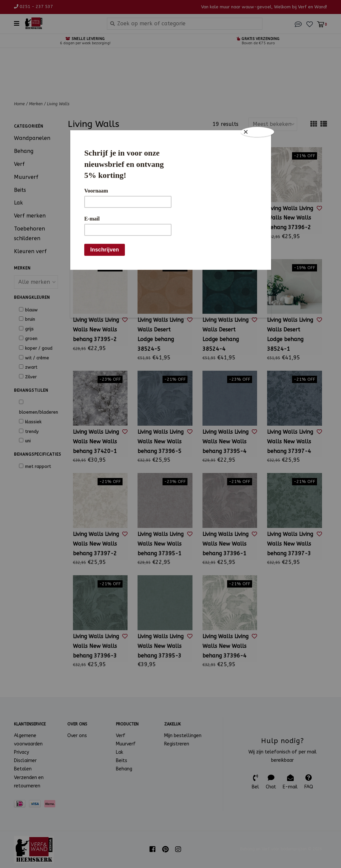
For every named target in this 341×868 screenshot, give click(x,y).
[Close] (258, 132)
